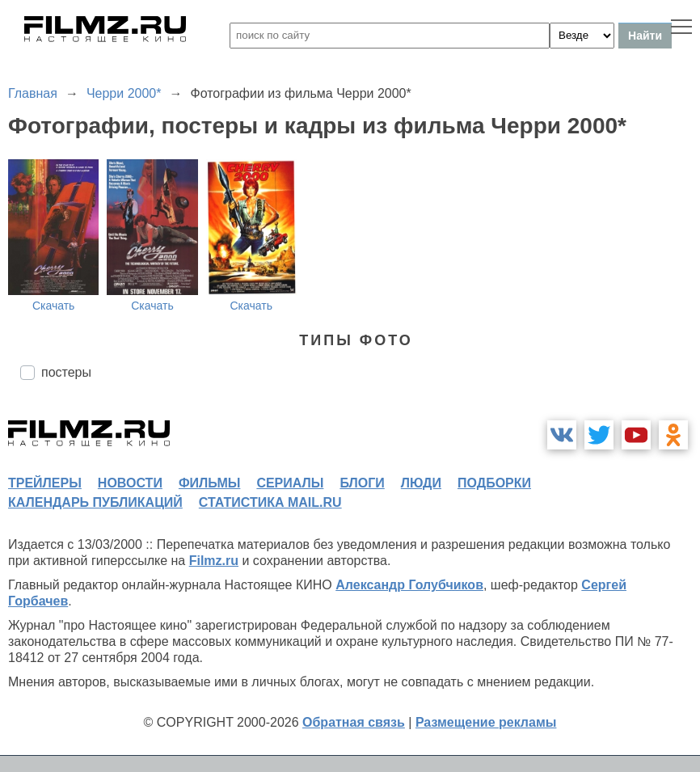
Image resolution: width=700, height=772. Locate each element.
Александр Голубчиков (409, 585)
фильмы (209, 483)
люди (421, 483)
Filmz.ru (214, 561)
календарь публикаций (95, 502)
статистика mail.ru (270, 502)
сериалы (290, 483)
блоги (362, 483)
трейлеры (45, 483)
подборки (494, 483)
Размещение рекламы (486, 722)
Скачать (54, 306)
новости (130, 483)
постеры (66, 372)
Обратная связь (354, 722)
